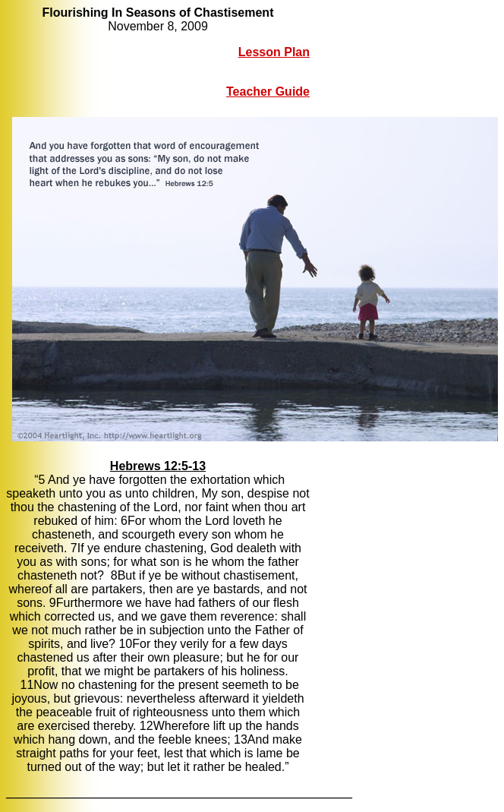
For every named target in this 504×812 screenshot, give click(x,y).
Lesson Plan (274, 52)
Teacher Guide (268, 92)
